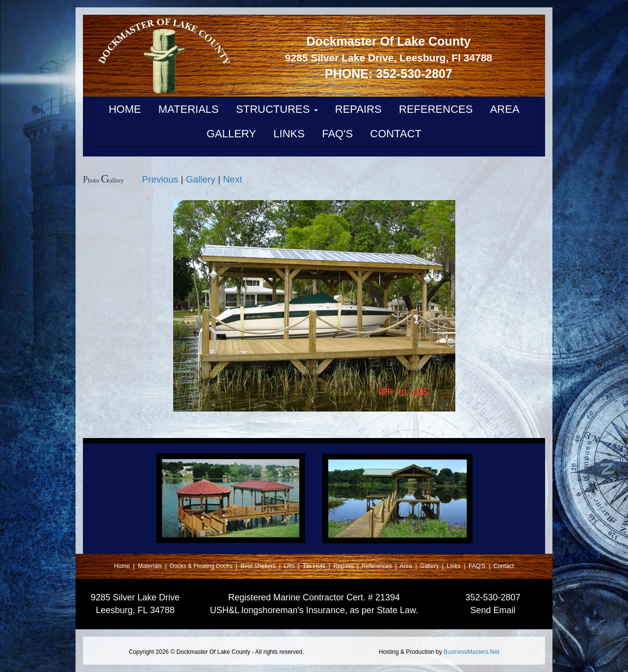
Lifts (290, 566)
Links (455, 566)
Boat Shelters (259, 566)
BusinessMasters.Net (471, 652)
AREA (505, 109)
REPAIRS (358, 109)
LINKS (289, 134)
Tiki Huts (314, 566)
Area (406, 566)
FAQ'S (337, 134)
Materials (151, 566)
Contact (504, 566)
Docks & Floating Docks (202, 566)
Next (232, 179)
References (378, 566)
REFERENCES (436, 109)
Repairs (345, 566)
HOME (125, 109)
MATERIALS (189, 109)
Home (123, 566)
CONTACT (396, 134)
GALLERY (231, 134)
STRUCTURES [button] (277, 109)
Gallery (201, 179)
